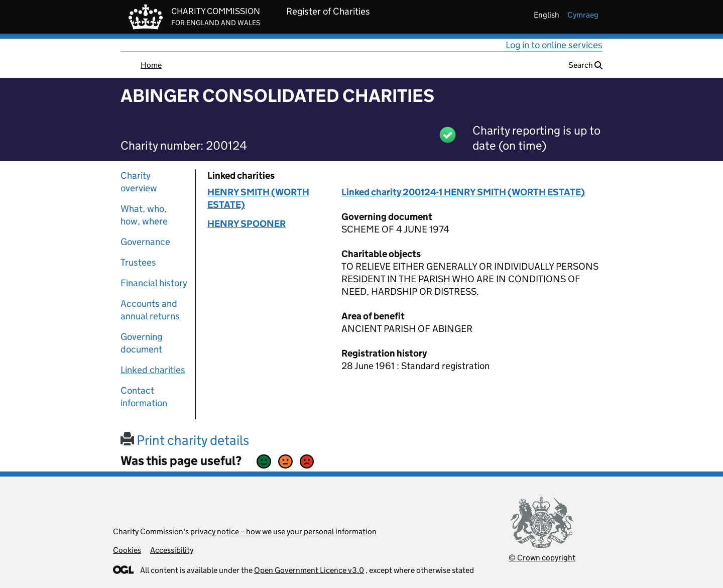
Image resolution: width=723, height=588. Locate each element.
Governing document (141, 343)
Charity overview (139, 182)
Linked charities (153, 370)
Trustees (138, 262)
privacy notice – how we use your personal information (283, 532)
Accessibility (172, 550)
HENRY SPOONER (247, 224)
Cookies (127, 550)
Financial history (154, 283)
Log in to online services (554, 45)
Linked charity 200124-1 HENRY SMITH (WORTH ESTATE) (463, 192)
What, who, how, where (144, 215)
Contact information (144, 397)
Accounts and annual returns (150, 310)
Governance (145, 242)
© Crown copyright (542, 558)
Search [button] (585, 65)
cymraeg (583, 15)
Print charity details (185, 440)
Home (151, 65)
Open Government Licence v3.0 (309, 570)
